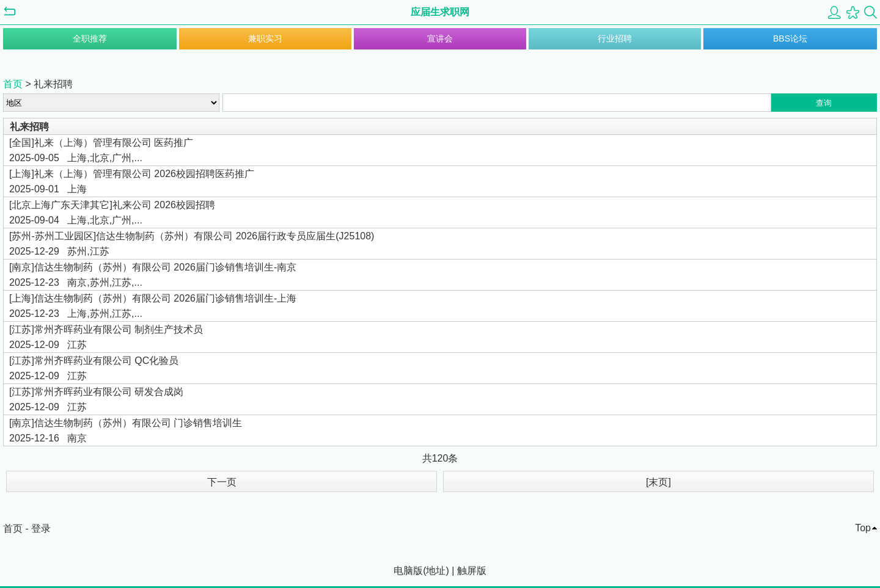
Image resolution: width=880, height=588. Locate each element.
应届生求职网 (440, 12)
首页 (13, 84)
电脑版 (408, 571)
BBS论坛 (790, 38)
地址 (436, 571)
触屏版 (472, 571)
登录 (41, 528)
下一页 (222, 482)
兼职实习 (265, 38)
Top (863, 528)
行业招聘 (615, 38)
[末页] (658, 482)
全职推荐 (90, 38)
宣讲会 (440, 38)
